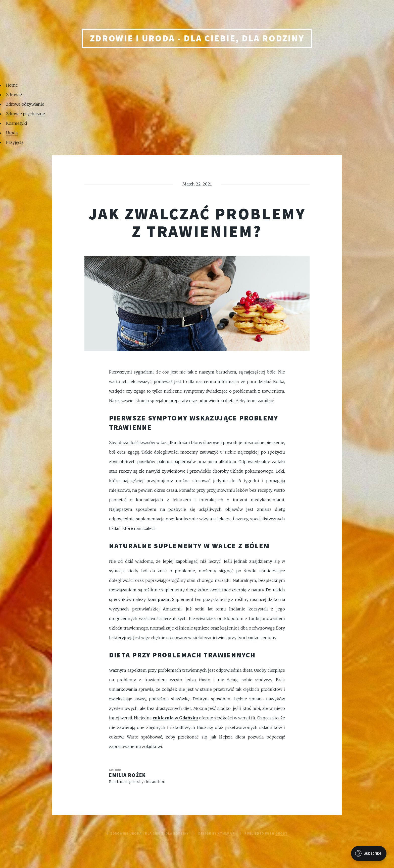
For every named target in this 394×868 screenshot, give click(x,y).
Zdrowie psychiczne (26, 114)
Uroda (12, 133)
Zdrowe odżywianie (25, 104)
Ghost (282, 833)
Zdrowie (14, 95)
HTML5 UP (226, 833)
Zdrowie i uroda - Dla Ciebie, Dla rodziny (197, 38)
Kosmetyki (17, 123)
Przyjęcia (15, 142)
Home (12, 85)
